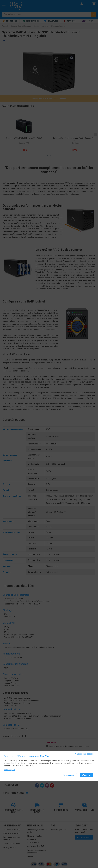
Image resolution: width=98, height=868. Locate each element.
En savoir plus (9, 770)
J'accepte (86, 775)
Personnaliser (68, 775)
